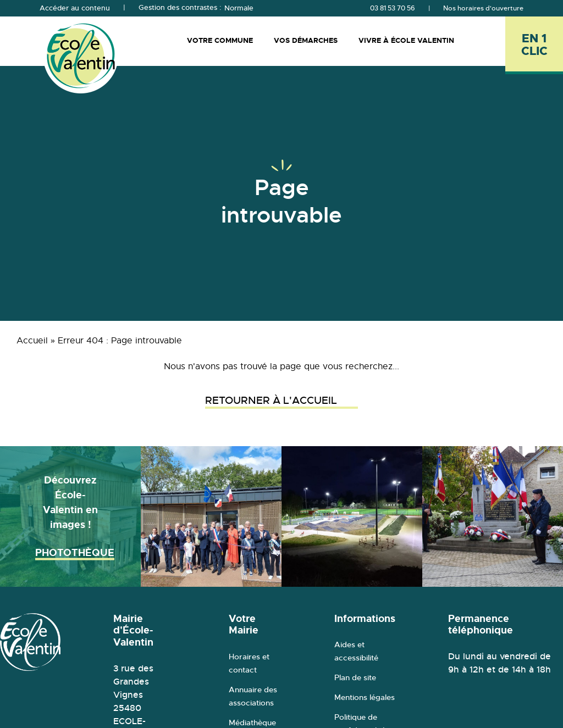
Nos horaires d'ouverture (483, 8)
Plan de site (355, 677)
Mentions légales (365, 697)
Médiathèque (252, 723)
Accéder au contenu (75, 8)
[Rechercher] (488, 41)
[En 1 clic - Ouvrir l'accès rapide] (534, 45)
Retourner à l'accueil (281, 401)
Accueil (32, 341)
